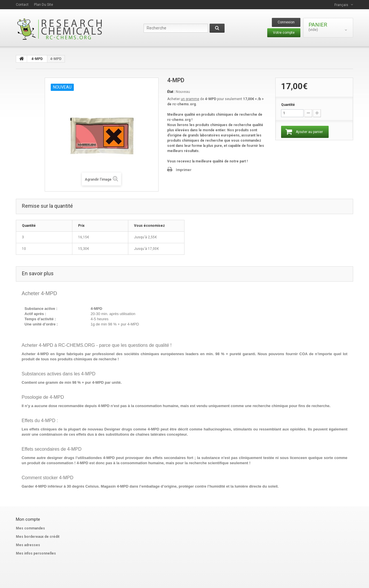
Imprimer (184, 170)
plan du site (44, 5)
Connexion (286, 22)
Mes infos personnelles (36, 553)
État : (171, 92)
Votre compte (284, 33)
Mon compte (28, 519)
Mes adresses (28, 545)
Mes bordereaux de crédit (38, 537)
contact (22, 5)
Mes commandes (30, 528)
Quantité (288, 105)
